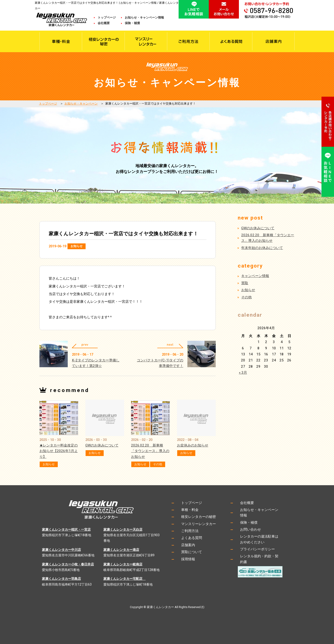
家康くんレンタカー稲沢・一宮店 (66, 529)
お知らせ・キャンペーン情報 (144, 18)
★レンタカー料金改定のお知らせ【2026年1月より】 (59, 451)
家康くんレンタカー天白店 (123, 529)
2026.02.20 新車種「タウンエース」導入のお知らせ (150, 451)
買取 (245, 283)
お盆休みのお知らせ (193, 445)
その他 (158, 464)
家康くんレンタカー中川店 (61, 550)
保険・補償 (132, 23)
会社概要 (107, 23)
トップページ (107, 18)
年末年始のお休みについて (262, 248)
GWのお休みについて (102, 445)
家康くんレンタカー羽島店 (61, 579)
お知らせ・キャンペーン (81, 104)
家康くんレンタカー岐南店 (123, 564)
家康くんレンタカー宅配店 (125, 579)
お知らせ (77, 246)
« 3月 (243, 373)
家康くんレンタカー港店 (121, 550)
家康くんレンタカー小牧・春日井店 (68, 564)
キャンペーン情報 (255, 276)
